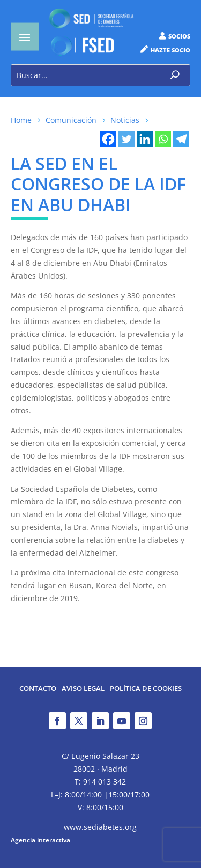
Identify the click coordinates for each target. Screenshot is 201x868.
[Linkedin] (145, 139)
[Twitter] (126, 139)
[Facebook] (108, 139)
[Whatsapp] (163, 139)
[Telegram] (181, 139)
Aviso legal (83, 689)
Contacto (38, 689)
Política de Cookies (146, 689)
